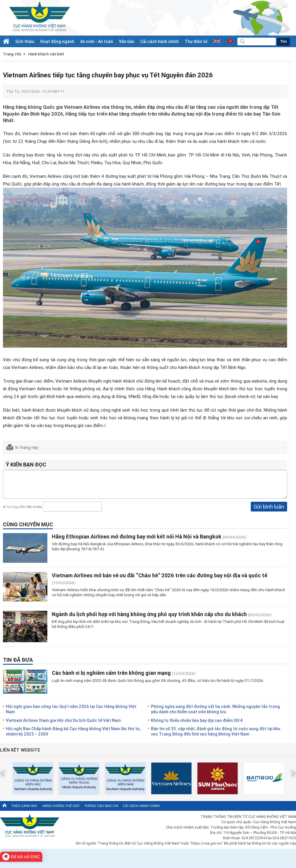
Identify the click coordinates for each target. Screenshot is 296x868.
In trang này (27, 447)
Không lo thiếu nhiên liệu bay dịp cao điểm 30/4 (197, 725)
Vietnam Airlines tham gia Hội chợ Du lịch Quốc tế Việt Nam (63, 725)
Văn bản (127, 41)
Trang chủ (12, 54)
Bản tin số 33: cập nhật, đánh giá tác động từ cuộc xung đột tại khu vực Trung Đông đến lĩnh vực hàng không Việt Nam (216, 736)
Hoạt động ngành (57, 41)
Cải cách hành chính (160, 41)
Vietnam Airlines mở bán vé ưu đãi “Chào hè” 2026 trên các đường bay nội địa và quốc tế (160, 580)
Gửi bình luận (269, 511)
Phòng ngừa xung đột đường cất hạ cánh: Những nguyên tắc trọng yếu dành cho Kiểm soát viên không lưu (215, 713)
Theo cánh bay (24, 810)
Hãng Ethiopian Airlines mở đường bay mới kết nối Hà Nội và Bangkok (137, 541)
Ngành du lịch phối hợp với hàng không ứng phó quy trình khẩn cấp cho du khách (150, 618)
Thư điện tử (196, 41)
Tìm (283, 41)
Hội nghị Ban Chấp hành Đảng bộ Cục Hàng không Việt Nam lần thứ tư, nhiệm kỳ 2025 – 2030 (73, 736)
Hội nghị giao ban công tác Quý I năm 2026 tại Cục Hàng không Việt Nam (71, 713)
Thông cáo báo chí (101, 810)
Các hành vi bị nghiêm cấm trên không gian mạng (112, 677)
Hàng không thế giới (61, 810)
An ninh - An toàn (97, 41)
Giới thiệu (25, 41)
